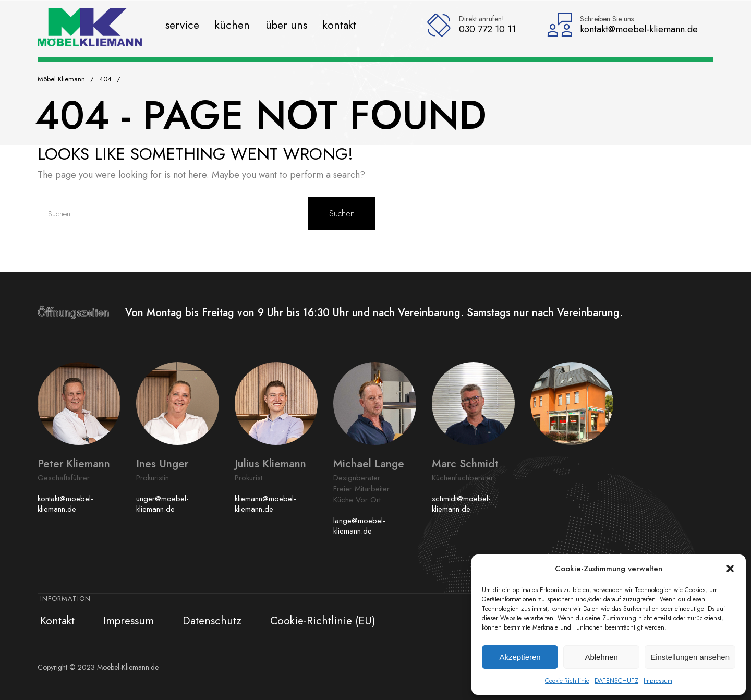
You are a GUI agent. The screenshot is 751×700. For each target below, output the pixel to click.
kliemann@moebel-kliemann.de (265, 504)
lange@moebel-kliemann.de (359, 526)
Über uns (286, 25)
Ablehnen (601, 657)
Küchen (232, 25)
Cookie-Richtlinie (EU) (323, 621)
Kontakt (340, 25)
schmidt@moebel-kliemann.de (461, 504)
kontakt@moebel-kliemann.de (65, 504)
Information (65, 599)
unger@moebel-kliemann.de (162, 504)
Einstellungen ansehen (690, 657)
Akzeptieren (520, 657)
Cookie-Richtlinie (567, 681)
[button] (730, 569)
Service (182, 25)
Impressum (658, 681)
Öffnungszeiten (81, 313)
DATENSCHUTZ (616, 681)
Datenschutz (212, 621)
